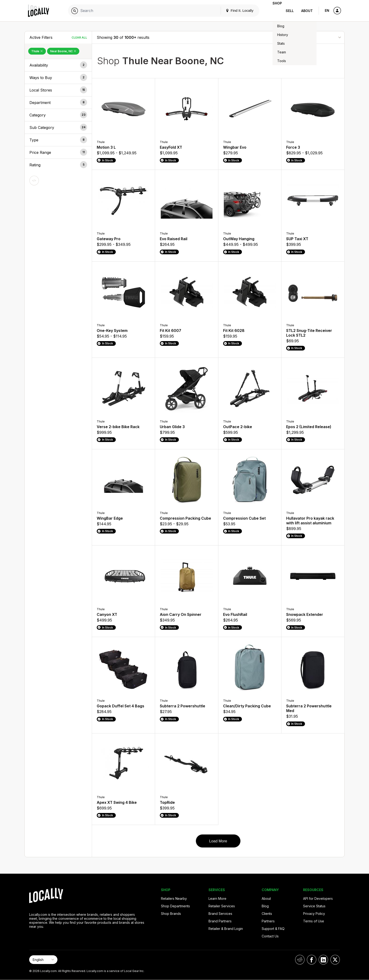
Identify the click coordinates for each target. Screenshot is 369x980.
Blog (265, 906)
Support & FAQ (273, 929)
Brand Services (220, 914)
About (307, 11)
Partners (268, 921)
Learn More (217, 898)
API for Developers (318, 898)
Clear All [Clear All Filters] (79, 38)
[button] (58, 65)
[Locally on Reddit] (300, 960)
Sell (290, 11)
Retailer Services (222, 906)
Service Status (314, 906)
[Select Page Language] (43, 960)
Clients (267, 914)
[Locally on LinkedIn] (323, 960)
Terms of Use (314, 921)
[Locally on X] (335, 960)
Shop (273, 11)
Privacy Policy (314, 914)
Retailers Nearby (174, 898)
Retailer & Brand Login (226, 929)
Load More (218, 841)
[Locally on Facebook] (312, 960)
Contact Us (270, 936)
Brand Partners (220, 921)
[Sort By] (316, 37)
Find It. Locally (232, 10)
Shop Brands (171, 914)
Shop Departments (175, 906)
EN (327, 10)
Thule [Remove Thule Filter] (37, 51)
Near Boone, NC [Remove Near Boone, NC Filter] (63, 51)
